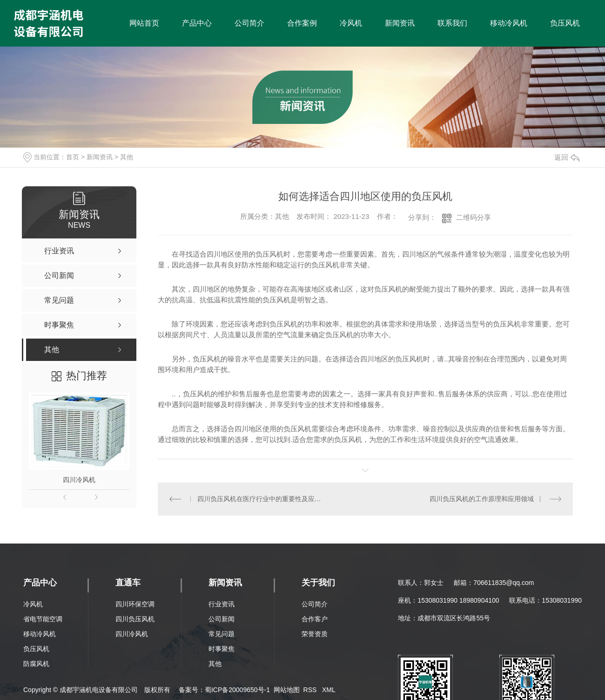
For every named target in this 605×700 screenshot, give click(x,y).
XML (329, 690)
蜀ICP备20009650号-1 (237, 690)
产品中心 (197, 23)
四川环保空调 (135, 604)
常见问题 (222, 634)
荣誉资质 (315, 634)
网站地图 (287, 690)
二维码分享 (474, 217)
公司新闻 (222, 619)
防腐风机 (36, 664)
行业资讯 (222, 604)
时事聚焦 (222, 649)
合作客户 (315, 619)
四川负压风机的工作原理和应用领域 (482, 499)
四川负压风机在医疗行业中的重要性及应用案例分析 (262, 499)
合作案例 (302, 23)
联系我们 (452, 23)
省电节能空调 (43, 619)
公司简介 (249, 23)
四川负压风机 (135, 619)
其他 (127, 157)
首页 (73, 157)
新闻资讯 (400, 23)
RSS (311, 690)
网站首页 (144, 23)
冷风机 (351, 23)
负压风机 (565, 23)
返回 (567, 157)
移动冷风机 (509, 23)
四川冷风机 (79, 480)
